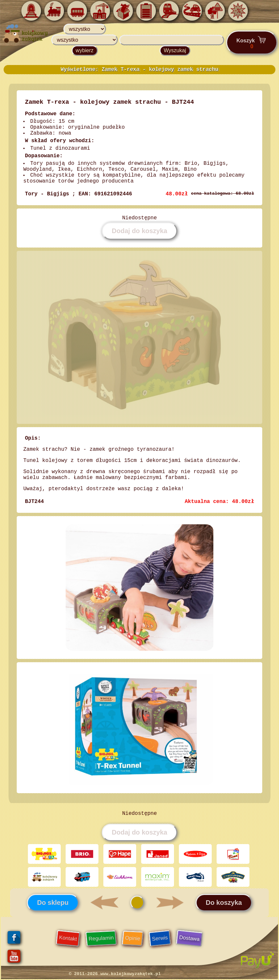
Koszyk (252, 42)
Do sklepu (53, 903)
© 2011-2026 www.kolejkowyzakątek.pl (115, 974)
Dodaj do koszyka (140, 231)
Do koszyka (224, 903)
